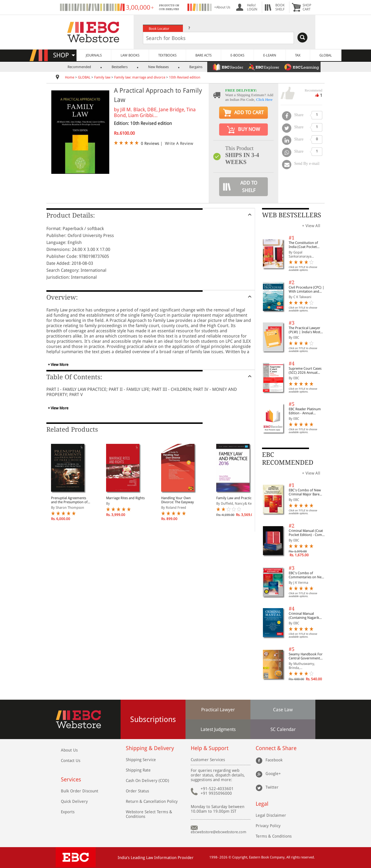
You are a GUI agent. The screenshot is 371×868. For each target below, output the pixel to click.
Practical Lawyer (218, 710)
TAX (298, 55)
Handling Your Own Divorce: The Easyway (178, 500)
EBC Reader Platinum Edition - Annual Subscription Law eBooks (305, 411)
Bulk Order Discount (80, 791)
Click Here (264, 100)
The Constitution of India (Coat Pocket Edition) (303, 245)
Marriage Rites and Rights (125, 498)
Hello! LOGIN (252, 7)
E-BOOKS (237, 55)
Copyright (240, 857)
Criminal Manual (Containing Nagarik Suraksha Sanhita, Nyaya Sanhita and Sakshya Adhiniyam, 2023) (307, 616)
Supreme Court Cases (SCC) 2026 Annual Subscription (305, 371)
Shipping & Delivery (150, 748)
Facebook (274, 760)
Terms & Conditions (274, 836)
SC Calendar (283, 729)
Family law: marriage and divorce (140, 77)
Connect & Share (276, 748)
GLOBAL (326, 55)
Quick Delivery (74, 801)
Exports (68, 812)
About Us (69, 750)
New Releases (158, 67)
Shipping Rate (138, 770)
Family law (102, 77)
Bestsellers (120, 67)
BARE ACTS (203, 55)
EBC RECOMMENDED (288, 458)
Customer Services (208, 760)
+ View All (311, 226)
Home (70, 77)
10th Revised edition (185, 77)
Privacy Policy (268, 826)
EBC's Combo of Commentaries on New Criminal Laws (306, 575)
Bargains (196, 67)
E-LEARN (270, 55)
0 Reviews (150, 143)
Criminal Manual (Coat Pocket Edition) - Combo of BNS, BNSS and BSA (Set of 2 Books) (307, 533)
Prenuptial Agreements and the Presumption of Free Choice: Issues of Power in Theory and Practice (69, 500)
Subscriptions (153, 719)
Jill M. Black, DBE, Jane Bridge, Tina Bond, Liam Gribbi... (155, 112)
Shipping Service (141, 760)
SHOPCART (307, 7)
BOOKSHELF (280, 7)
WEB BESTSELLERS (292, 215)
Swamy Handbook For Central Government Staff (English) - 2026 (306, 656)
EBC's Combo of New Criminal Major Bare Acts (305, 492)
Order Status (137, 791)
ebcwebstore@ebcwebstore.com (219, 832)
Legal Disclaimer (271, 815)
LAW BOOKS (130, 55)
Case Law (283, 710)
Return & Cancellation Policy (152, 801)
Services (71, 779)
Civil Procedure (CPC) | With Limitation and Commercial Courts (307, 289)
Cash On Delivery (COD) (147, 781)
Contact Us (71, 761)
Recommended (79, 67)
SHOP (64, 55)
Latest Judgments (218, 729)
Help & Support (210, 748)
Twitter (272, 787)
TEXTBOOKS (167, 55)
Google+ (273, 773)
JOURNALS (94, 55)
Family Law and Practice (235, 498)
